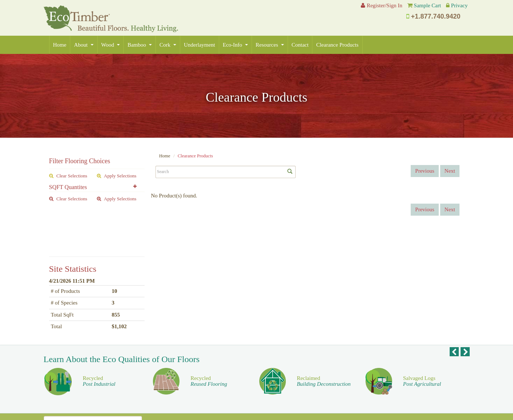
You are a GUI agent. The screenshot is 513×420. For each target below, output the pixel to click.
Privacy (459, 5)
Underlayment (200, 45)
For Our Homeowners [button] (423, 387)
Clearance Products (337, 45)
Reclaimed (324, 338)
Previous (425, 171)
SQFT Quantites (68, 187)
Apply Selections (117, 176)
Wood (111, 45)
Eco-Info (235, 45)
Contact (300, 45)
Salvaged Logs (422, 338)
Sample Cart (428, 5)
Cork (168, 45)
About (84, 45)
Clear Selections (68, 176)
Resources (270, 45)
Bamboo (140, 45)
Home (60, 45)
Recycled (99, 338)
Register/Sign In (382, 5)
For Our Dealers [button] (236, 387)
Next (450, 171)
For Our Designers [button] (330, 387)
